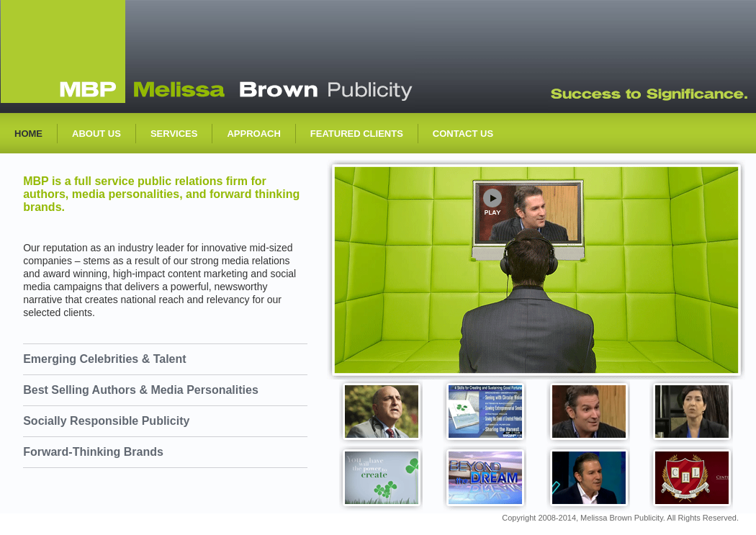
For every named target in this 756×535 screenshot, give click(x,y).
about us (96, 134)
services (174, 134)
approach (253, 134)
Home (28, 134)
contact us (463, 134)
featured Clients (357, 134)
